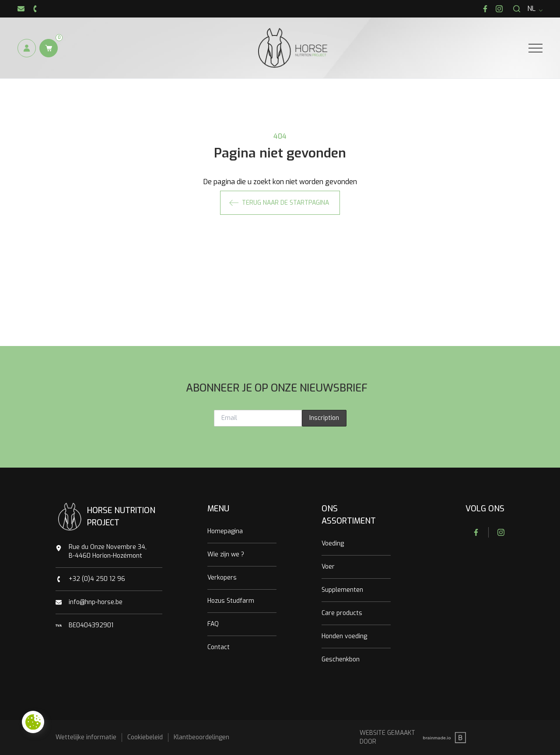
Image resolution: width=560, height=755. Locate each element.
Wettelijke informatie (86, 737)
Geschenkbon (341, 659)
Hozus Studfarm (231, 601)
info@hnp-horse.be (96, 602)
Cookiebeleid (145, 737)
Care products (342, 613)
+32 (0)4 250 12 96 (97, 579)
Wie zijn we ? (226, 554)
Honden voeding (344, 636)
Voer (328, 567)
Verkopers (222, 578)
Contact (219, 647)
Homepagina (225, 531)
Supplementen (342, 590)
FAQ (213, 624)
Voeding (333, 544)
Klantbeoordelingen (201, 737)
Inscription (324, 418)
